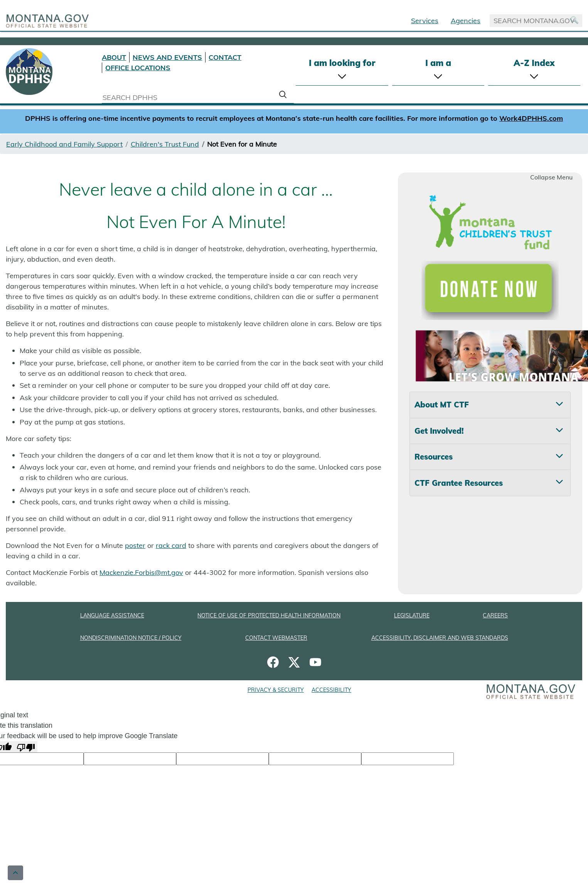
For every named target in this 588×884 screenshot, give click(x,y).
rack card (171, 545)
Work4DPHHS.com (531, 118)
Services (425, 21)
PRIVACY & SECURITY (276, 690)
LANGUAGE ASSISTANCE (112, 615)
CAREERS (495, 615)
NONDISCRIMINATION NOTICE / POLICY (131, 638)
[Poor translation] (26, 747)
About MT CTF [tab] (442, 405)
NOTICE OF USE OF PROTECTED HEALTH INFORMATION (269, 615)
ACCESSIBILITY (331, 690)
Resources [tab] (434, 457)
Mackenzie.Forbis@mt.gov (141, 572)
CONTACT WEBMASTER (276, 638)
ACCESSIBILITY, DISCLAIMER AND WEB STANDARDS (440, 638)
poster (135, 545)
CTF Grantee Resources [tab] (459, 483)
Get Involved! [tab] (439, 431)
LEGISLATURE (412, 615)
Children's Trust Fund (165, 144)
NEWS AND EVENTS (167, 57)
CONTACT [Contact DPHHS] (225, 57)
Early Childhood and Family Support (64, 144)
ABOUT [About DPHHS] (114, 57)
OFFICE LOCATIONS (138, 68)
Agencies (466, 21)
